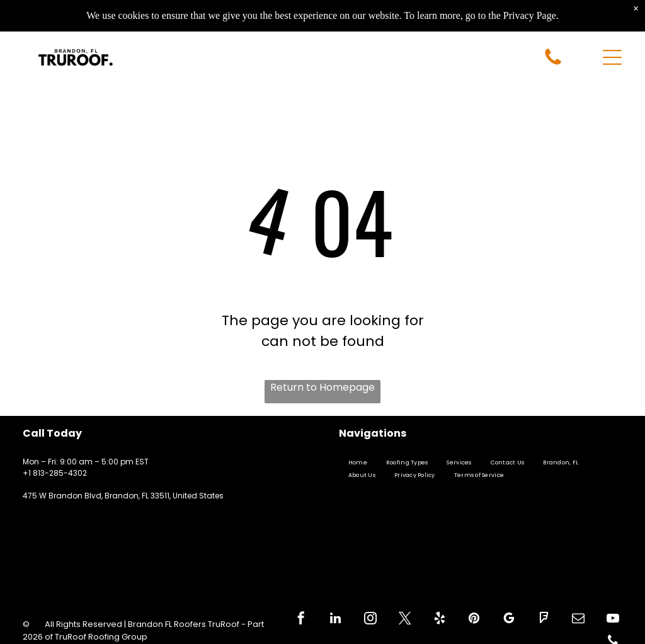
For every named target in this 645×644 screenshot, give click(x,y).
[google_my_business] (509, 620)
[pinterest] (474, 620)
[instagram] (370, 620)
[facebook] (301, 620)
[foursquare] (544, 620)
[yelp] (440, 620)
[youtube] (613, 620)
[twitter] (405, 620)
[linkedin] (336, 620)
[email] (578, 620)
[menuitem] (358, 463)
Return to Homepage (322, 387)
